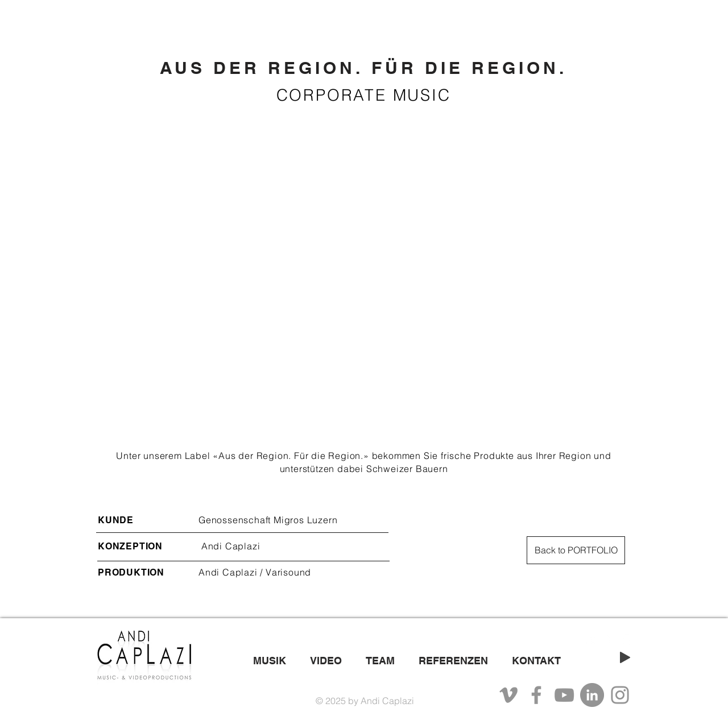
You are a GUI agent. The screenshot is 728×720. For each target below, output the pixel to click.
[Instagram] (620, 695)
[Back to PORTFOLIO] (576, 550)
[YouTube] (564, 695)
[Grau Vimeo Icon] (508, 695)
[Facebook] (536, 695)
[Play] (625, 657)
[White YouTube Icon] (591, 640)
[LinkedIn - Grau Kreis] (592, 695)
